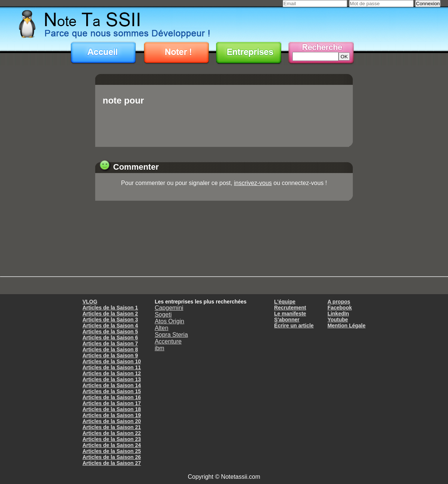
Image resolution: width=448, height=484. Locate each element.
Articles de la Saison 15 (112, 391)
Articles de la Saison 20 (112, 421)
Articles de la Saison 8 (110, 349)
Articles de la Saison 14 (112, 385)
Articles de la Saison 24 (112, 445)
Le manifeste (290, 314)
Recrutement (290, 308)
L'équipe (285, 302)
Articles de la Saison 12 (112, 373)
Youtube (338, 320)
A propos (339, 302)
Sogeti (163, 315)
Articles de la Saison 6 (110, 337)
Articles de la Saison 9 (110, 355)
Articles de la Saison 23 (112, 439)
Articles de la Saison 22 (112, 433)
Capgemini (169, 308)
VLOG (90, 302)
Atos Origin (169, 321)
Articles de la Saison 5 (110, 332)
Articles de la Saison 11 (112, 367)
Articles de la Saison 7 (110, 343)
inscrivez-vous (253, 183)
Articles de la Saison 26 (112, 457)
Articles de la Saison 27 (112, 463)
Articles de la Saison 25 (112, 451)
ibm (159, 348)
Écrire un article (294, 326)
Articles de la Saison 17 (112, 403)
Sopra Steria (171, 335)
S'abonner (287, 320)
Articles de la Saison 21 (112, 427)
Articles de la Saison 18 (112, 409)
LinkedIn (338, 314)
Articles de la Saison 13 (112, 379)
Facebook (340, 308)
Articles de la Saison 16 (112, 397)
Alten (161, 328)
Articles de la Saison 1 (110, 308)
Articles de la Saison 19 (112, 415)
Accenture (168, 341)
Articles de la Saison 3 (110, 320)
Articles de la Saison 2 (110, 314)
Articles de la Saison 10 (112, 361)
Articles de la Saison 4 (110, 326)
